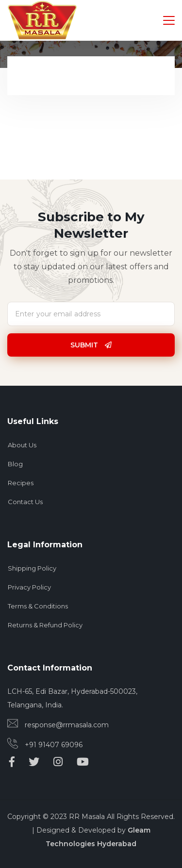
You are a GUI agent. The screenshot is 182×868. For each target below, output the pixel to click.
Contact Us (25, 502)
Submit (91, 345)
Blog (15, 464)
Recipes (21, 483)
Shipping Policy (32, 568)
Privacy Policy (29, 587)
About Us (22, 445)
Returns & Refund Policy (45, 625)
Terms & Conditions (38, 606)
